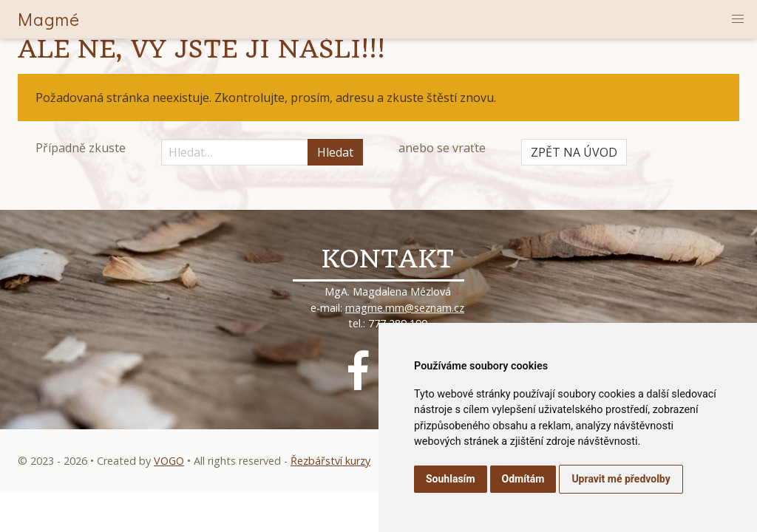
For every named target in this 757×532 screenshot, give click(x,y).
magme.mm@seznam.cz (405, 308)
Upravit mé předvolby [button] (621, 479)
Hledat (335, 152)
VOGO (169, 461)
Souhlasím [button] (451, 479)
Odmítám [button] (523, 479)
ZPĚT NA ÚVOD (574, 152)
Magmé (49, 19)
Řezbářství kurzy (330, 461)
